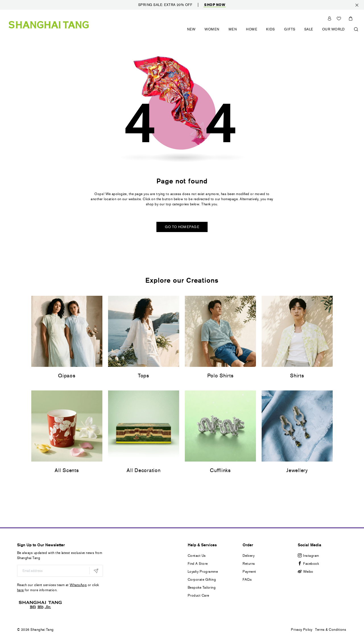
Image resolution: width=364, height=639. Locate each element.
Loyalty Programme (203, 572)
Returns (249, 564)
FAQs (247, 580)
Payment (249, 572)
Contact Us (197, 556)
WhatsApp (78, 585)
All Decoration (143, 470)
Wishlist (340, 18)
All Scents (67, 470)
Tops (144, 376)
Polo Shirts (221, 376)
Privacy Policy (302, 630)
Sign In (329, 18)
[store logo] (49, 24)
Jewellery (297, 470)
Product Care (198, 595)
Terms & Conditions (331, 630)
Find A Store (198, 564)
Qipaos (67, 376)
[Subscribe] (96, 571)
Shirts (297, 376)
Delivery (249, 556)
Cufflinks (220, 470)
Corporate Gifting (202, 580)
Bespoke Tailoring (202, 588)
